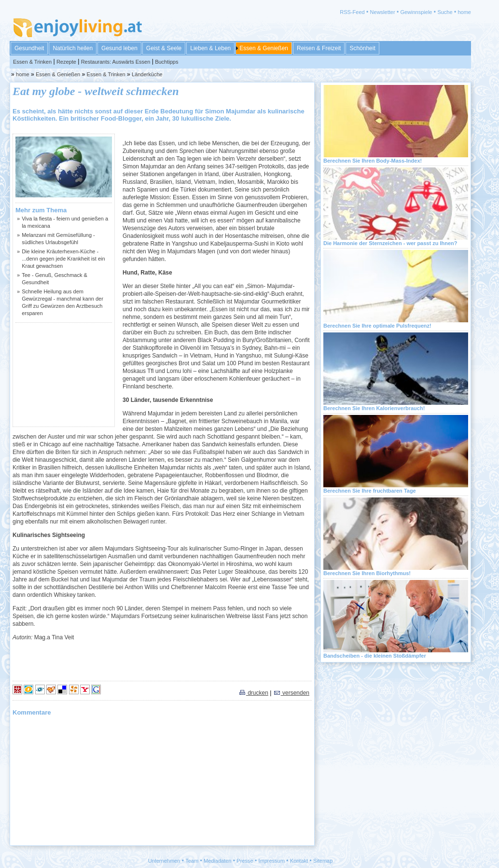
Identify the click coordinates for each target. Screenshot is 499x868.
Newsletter (383, 12)
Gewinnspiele (416, 12)
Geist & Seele (164, 48)
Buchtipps (166, 62)
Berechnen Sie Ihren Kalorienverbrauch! (374, 408)
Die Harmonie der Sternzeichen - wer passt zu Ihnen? (390, 243)
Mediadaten (218, 861)
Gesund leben (119, 48)
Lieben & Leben (210, 48)
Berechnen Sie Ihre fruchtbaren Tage (370, 491)
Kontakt (299, 861)
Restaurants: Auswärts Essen (116, 62)
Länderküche (147, 74)
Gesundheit (29, 48)
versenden (291, 693)
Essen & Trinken (32, 62)
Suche (445, 12)
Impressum (272, 861)
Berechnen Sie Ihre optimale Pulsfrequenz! (377, 326)
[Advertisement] (64, 374)
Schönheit (362, 48)
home (464, 12)
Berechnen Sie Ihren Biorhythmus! (367, 573)
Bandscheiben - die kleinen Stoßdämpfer (375, 656)
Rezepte (66, 62)
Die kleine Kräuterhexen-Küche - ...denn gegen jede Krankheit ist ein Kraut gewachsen (63, 259)
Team (192, 861)
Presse (245, 861)
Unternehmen (164, 861)
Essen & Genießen (264, 48)
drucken (253, 693)
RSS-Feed (352, 12)
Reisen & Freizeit (319, 48)
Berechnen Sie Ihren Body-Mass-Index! (373, 161)
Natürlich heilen (73, 48)
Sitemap (323, 861)
